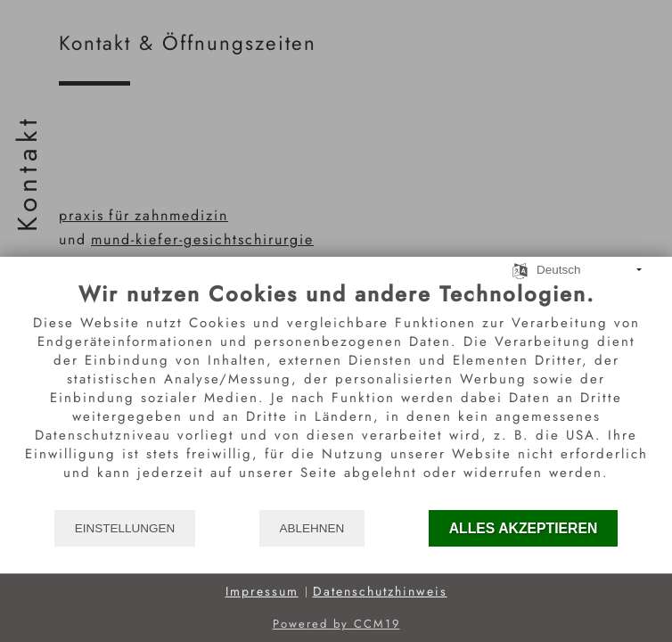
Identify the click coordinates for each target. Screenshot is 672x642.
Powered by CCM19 (336, 624)
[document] (336, 395)
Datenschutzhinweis (380, 592)
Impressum (262, 592)
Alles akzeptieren (524, 528)
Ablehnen (312, 528)
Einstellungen (125, 528)
